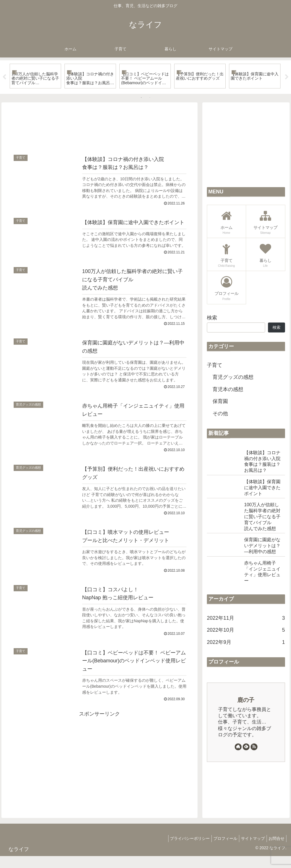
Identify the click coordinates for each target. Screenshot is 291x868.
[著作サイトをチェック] (238, 747)
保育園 (220, 401)
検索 (212, 318)
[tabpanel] (35, 76)
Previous (4, 77)
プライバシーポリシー (182, 850)
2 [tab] (150, 98)
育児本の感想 (228, 389)
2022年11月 (246, 618)
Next (287, 77)
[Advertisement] (99, 127)
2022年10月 (246, 630)
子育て (215, 365)
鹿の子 (246, 700)
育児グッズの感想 (233, 377)
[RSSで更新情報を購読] (254, 747)
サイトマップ (250, 850)
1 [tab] (141, 98)
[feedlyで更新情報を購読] (246, 747)
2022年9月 (246, 642)
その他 (220, 414)
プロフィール (220, 850)
